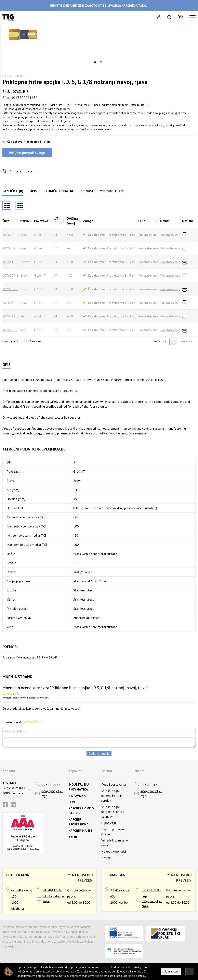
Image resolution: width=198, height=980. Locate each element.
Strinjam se (171, 971)
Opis (33, 191)
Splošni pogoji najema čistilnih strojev (112, 796)
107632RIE (10, 275)
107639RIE (10, 316)
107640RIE (10, 330)
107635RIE (10, 289)
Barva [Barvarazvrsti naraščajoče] (25, 221)
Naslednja (187, 341)
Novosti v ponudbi (114, 851)
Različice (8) (13, 191)
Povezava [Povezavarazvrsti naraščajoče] (41, 221)
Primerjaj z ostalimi (23, 171)
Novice (106, 858)
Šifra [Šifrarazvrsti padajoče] (6, 221)
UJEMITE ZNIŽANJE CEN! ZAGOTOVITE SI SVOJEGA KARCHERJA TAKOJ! (99, 5)
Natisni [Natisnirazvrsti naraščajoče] (187, 221)
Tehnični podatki (58, 191)
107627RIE (10, 235)
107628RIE (10, 248)
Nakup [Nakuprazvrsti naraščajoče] (165, 221)
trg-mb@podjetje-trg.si (152, 901)
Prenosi (86, 191)
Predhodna (159, 341)
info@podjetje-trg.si (52, 793)
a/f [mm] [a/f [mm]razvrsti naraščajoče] (57, 221)
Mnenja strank (112, 191)
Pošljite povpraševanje (27, 153)
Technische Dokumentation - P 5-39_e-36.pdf (30, 657)
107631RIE (10, 262)
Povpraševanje (170, 235)
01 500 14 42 (51, 785)
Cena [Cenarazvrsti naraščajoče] (142, 221)
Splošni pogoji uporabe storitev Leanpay (113, 812)
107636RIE (10, 303)
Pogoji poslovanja (114, 784)
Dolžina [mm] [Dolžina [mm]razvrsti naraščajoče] (72, 221)
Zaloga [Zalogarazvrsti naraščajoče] (88, 221)
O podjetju (109, 823)
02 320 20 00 (151, 890)
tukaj (139, 971)
